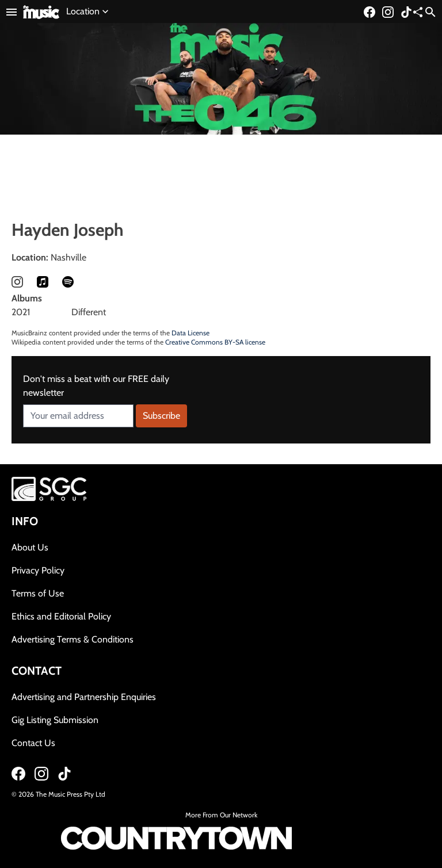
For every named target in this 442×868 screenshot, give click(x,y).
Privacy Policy (38, 570)
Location (89, 12)
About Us (30, 547)
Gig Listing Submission (55, 720)
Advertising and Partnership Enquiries (84, 697)
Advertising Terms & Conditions (73, 639)
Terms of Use (38, 593)
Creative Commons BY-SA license (215, 342)
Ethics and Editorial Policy (61, 616)
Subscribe (161, 416)
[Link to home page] (41, 11)
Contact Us (33, 743)
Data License (190, 333)
